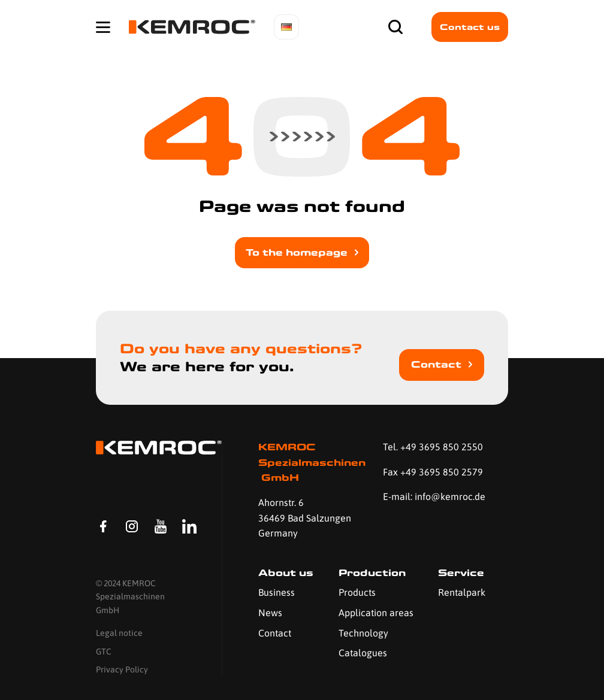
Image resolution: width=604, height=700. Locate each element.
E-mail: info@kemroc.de (434, 496)
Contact (436, 364)
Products (357, 592)
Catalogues (363, 653)
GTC (104, 651)
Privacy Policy (122, 669)
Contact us (470, 27)
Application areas (376, 613)
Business (277, 592)
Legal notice (119, 633)
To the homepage (297, 252)
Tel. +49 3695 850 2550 (433, 447)
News (270, 613)
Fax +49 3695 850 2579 (433, 472)
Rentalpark (462, 592)
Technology (363, 633)
